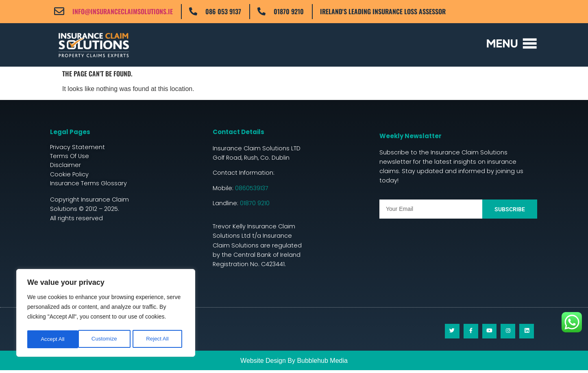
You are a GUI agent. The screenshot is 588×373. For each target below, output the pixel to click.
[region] (106, 314)
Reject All (107, 339)
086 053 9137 (223, 11)
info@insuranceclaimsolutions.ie (123, 11)
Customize (53, 339)
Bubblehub (313, 363)
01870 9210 (289, 11)
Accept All (159, 339)
